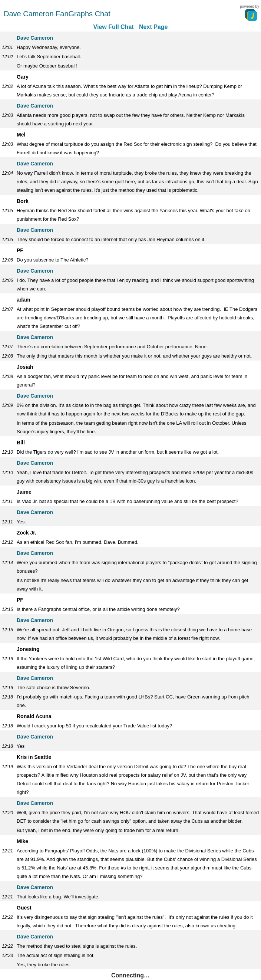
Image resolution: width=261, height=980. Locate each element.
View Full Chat (114, 27)
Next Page (153, 27)
